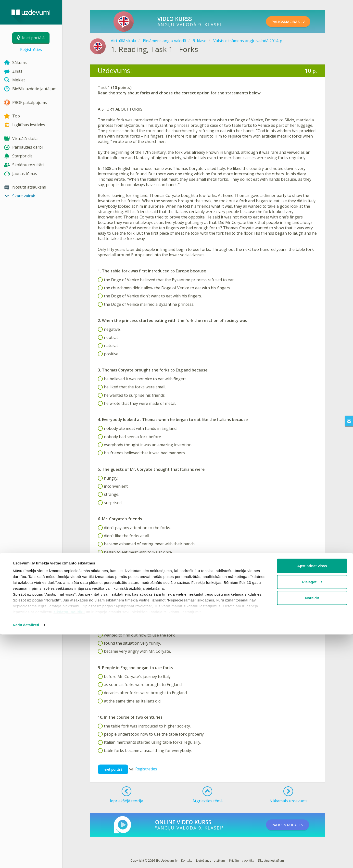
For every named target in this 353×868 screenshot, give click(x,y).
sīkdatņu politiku (69, 845)
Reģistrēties (31, 50)
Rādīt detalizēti (26, 858)
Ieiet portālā (113, 769)
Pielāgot (312, 815)
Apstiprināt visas (312, 799)
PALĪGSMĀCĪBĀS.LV (294, 22)
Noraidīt (312, 831)
